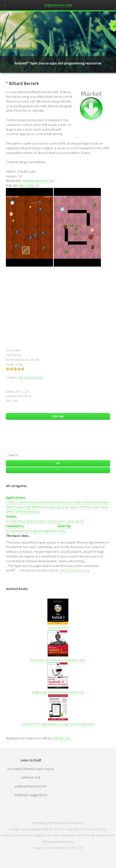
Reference (38, 507)
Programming (38, 531)
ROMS (53, 531)
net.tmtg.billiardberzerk (39, 181)
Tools (95, 507)
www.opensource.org (75, 570)
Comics (11, 502)
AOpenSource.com (58, 5)
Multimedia (101, 502)
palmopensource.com (31, 786)
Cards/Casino (55, 521)
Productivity (22, 507)
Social (65, 507)
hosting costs (61, 738)
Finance (66, 502)
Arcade (39, 377)
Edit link (58, 416)
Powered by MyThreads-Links (51, 823)
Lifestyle (88, 502)
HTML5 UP (76, 848)
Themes (85, 507)
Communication (29, 502)
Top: (21, 377)
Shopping (53, 507)
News (10, 507)
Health (77, 502)
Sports (74, 507)
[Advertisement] (58, 310)
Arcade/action (16, 521)
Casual (70, 521)
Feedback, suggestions (31, 795)
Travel (104, 507)
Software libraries (27, 511)
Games (29, 377)
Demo (10, 511)
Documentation (17, 531)
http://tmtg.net (29, 185)
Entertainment (50, 502)
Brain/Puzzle (36, 521)
